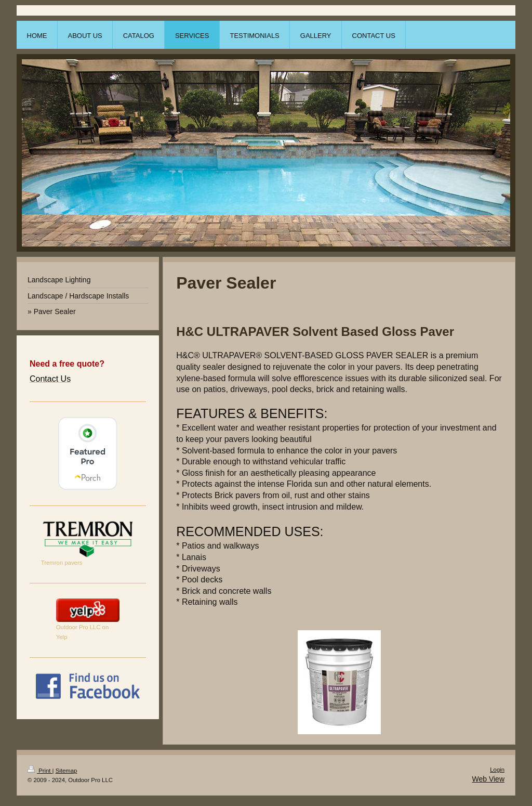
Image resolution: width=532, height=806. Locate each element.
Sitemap (66, 771)
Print (40, 771)
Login (497, 770)
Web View (488, 779)
